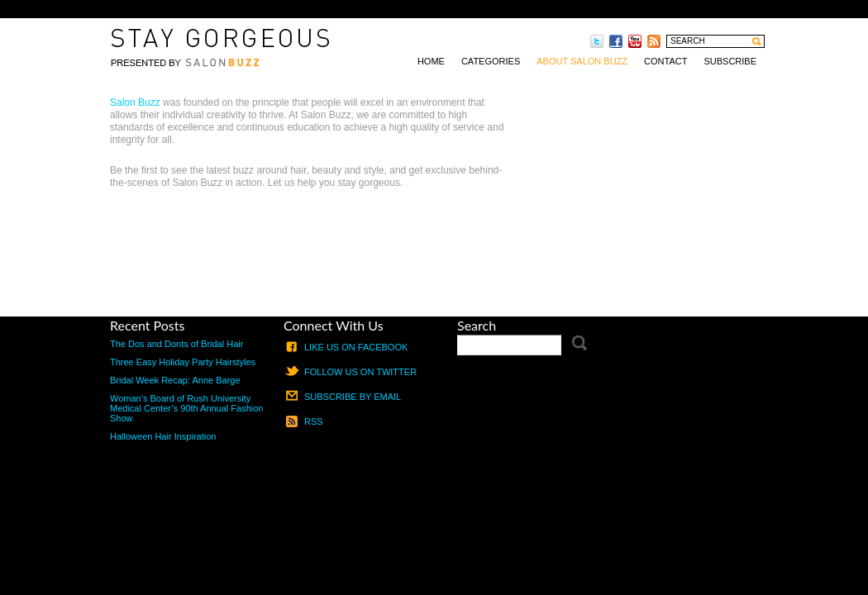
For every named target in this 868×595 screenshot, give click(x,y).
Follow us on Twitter (360, 372)
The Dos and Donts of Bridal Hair (176, 344)
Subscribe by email (353, 397)
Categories (491, 61)
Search (477, 325)
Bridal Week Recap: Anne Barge (175, 380)
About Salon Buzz (582, 61)
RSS (314, 421)
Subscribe (730, 61)
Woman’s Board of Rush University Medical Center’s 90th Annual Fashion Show (187, 408)
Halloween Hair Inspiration (163, 436)
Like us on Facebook (356, 347)
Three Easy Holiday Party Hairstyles (183, 362)
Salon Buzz (135, 102)
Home (431, 61)
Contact (665, 61)
